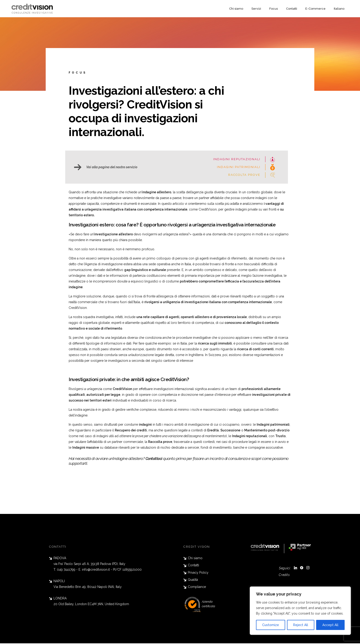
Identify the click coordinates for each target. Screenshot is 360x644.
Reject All (301, 625)
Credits (284, 575)
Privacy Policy (196, 573)
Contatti (292, 9)
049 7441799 (66, 570)
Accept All (330, 625)
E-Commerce (315, 9)
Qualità (191, 580)
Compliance (195, 587)
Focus (274, 9)
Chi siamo (236, 9)
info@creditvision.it (96, 570)
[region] (300, 611)
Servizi (256, 9)
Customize (271, 625)
